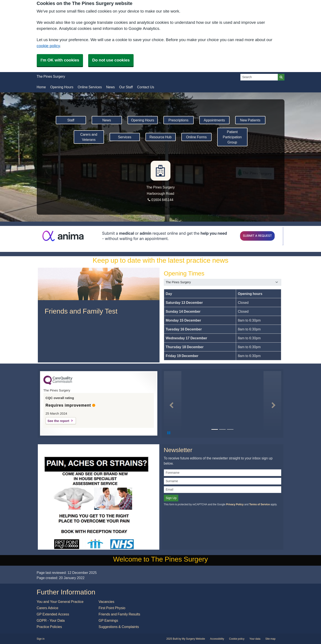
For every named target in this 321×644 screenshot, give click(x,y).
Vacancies (106, 602)
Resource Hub (161, 137)
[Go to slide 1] (215, 430)
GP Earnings (108, 620)
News (110, 87)
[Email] (223, 490)
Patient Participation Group (232, 137)
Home (41, 87)
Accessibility (217, 639)
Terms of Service (260, 504)
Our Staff (126, 87)
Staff (71, 120)
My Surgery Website (193, 639)
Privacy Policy (235, 504)
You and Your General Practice (60, 602)
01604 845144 (160, 200)
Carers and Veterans (89, 137)
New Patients (250, 120)
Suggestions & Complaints (119, 627)
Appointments (214, 120)
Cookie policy (237, 639)
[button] (173, 403)
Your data (255, 639)
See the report (58, 421)
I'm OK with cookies (60, 60)
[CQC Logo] (58, 384)
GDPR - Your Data (51, 620)
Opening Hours (62, 87)
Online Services (90, 87)
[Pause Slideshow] (169, 433)
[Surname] (223, 481)
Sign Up (171, 498)
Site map (270, 639)
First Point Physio (112, 608)
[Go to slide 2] (222, 430)
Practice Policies (49, 627)
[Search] (259, 77)
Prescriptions (178, 120)
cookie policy (48, 46)
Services (125, 137)
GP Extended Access (53, 614)
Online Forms (196, 137)
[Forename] (223, 473)
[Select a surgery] (223, 282)
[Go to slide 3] (230, 430)
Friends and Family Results (119, 614)
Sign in (41, 639)
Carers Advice (48, 608)
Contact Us (146, 87)
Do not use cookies (111, 60)
